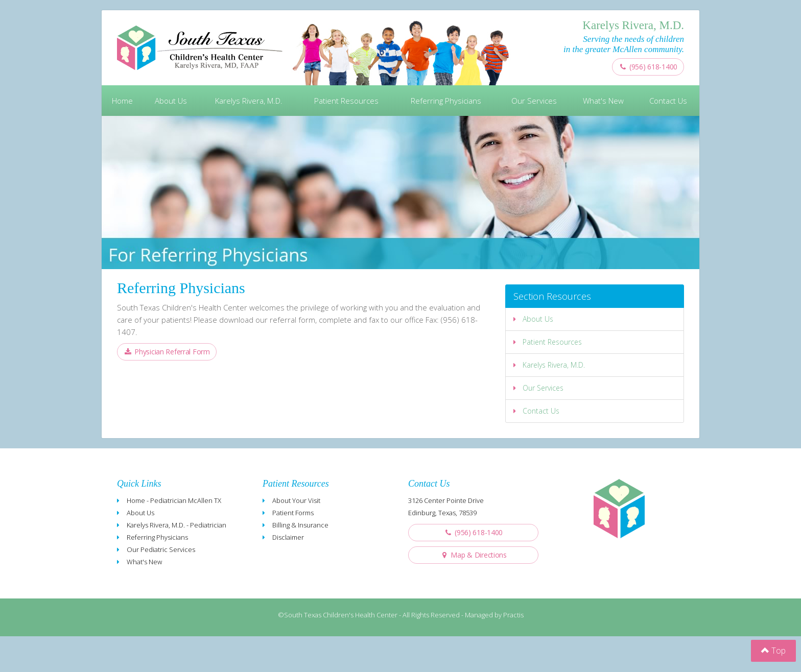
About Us (171, 101)
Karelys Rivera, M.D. (249, 101)
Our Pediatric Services (161, 549)
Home (122, 101)
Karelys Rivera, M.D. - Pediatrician (176, 525)
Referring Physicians (446, 101)
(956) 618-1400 (648, 67)
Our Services (534, 101)
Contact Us (668, 101)
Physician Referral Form (167, 352)
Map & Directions (473, 555)
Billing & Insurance (300, 525)
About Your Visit (296, 500)
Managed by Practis (494, 615)
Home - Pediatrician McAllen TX (174, 500)
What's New (603, 101)
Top (773, 651)
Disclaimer (288, 537)
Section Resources (552, 296)
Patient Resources (346, 101)
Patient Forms (293, 513)
